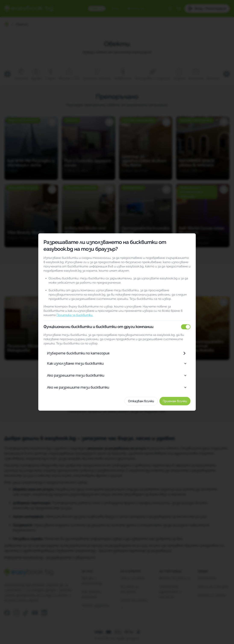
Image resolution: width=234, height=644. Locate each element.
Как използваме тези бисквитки (117, 364)
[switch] (189, 327)
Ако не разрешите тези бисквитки (117, 387)
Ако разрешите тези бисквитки (117, 375)
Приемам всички (178, 401)
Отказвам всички (144, 401)
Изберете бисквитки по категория (117, 353)
